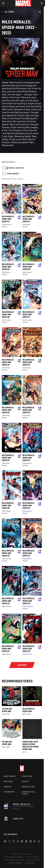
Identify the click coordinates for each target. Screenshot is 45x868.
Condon (4, 224)
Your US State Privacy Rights (14, 857)
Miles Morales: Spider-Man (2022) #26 (8, 601)
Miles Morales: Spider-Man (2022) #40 (8, 267)
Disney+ (25, 781)
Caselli (9, 224)
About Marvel (10, 776)
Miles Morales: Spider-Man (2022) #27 (29, 553)
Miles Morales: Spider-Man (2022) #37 (29, 314)
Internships (9, 792)
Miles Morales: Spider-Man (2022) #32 (8, 458)
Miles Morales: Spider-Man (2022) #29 (29, 506)
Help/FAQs (8, 781)
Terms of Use (16, 854)
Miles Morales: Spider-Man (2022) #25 (29, 601)
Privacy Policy (27, 854)
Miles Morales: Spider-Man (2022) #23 (29, 649)
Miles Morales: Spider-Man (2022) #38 (8, 314)
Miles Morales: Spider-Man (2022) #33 (29, 410)
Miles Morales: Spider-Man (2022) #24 (8, 649)
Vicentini (4, 227)
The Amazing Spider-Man (7, 710)
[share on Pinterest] (30, 842)
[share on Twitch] (35, 842)
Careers (7, 787)
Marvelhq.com (28, 787)
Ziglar (24, 224)
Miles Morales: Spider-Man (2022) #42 (8, 219)
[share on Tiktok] (39, 842)
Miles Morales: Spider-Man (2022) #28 (8, 553)
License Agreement (33, 860)
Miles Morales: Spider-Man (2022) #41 (29, 219)
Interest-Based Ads (16, 863)
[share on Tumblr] (18, 842)
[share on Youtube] (22, 842)
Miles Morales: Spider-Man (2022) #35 (29, 362)
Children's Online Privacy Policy (14, 860)
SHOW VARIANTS (13, 174)
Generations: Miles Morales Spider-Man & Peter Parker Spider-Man (30, 745)
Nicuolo (29, 511)
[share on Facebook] (5, 842)
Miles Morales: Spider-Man (29, 710)
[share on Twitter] (9, 842)
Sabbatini (30, 606)
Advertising (27, 776)
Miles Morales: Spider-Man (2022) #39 (29, 267)
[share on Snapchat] (26, 842)
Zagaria (29, 272)
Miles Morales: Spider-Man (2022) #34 (8, 410)
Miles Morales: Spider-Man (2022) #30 (8, 506)
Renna (29, 224)
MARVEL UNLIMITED (16, 168)
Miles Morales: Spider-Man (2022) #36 (8, 362)
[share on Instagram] (14, 842)
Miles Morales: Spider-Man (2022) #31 (29, 458)
